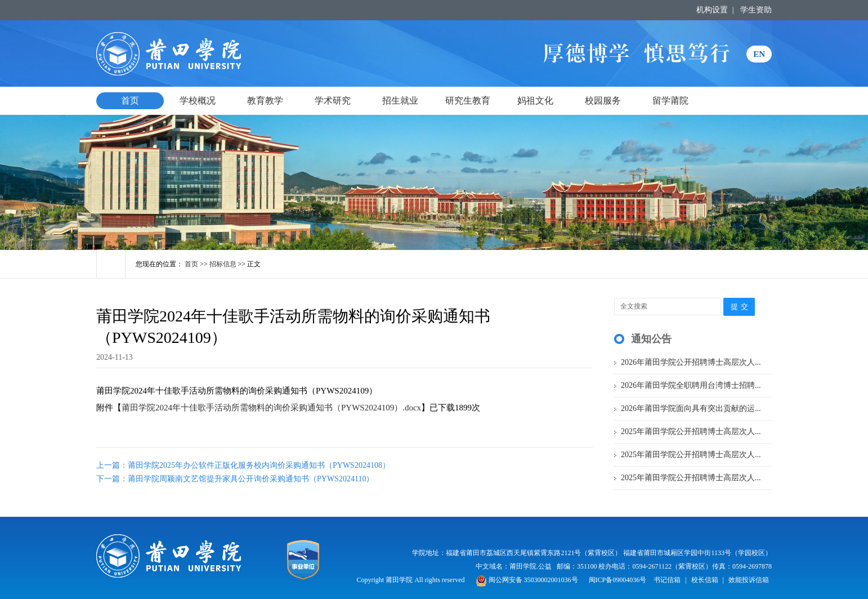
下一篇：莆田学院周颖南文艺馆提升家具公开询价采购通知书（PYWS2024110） (235, 479)
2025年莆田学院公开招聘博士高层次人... (691, 432)
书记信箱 (667, 580)
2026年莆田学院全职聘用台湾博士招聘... (691, 385)
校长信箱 (705, 580)
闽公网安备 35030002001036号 (527, 580)
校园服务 (603, 100)
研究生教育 (468, 100)
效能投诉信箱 (749, 580)
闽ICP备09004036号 (618, 580)
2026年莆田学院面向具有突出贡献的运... (691, 408)
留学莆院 (670, 100)
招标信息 (223, 264)
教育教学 (265, 100)
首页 (130, 100)
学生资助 (756, 10)
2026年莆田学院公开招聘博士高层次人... (691, 362)
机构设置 (712, 10)
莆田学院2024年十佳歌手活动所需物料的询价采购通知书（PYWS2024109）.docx (271, 408)
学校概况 (198, 100)
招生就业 (400, 100)
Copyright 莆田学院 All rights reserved (412, 580)
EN (759, 54)
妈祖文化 (535, 100)
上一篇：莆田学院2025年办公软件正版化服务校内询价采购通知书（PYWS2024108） (243, 465)
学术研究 (333, 100)
